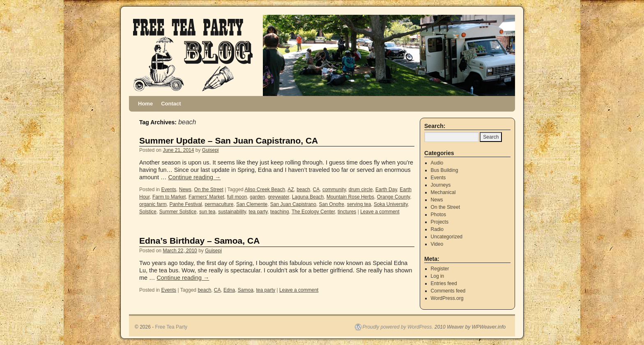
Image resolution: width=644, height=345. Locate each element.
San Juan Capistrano (293, 204)
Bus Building (445, 170)
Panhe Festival (185, 204)
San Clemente (252, 204)
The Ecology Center (313, 212)
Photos (438, 215)
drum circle (361, 190)
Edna (229, 290)
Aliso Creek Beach (265, 190)
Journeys (441, 185)
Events (169, 190)
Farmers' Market (206, 197)
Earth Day (386, 190)
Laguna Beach (308, 197)
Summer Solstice (178, 212)
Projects (440, 222)
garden (257, 197)
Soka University (391, 204)
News (185, 190)
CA (316, 190)
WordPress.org (447, 298)
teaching (279, 212)
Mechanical (443, 192)
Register (440, 269)
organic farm (153, 204)
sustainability (232, 212)
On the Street (208, 190)
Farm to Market (169, 197)
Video (437, 244)
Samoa (246, 290)
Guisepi (210, 150)
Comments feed (448, 291)
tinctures (347, 212)
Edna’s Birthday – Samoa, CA (199, 241)
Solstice (148, 212)
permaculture (219, 204)
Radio (437, 229)
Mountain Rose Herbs (350, 197)
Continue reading (194, 177)
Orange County (394, 197)
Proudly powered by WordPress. (398, 327)
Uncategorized (447, 237)
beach (303, 190)
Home (145, 104)
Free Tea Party (171, 327)
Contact (171, 104)
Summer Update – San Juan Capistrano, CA (229, 141)
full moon (237, 197)
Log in (438, 276)
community (334, 190)
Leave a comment (380, 212)
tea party (258, 212)
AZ (291, 190)
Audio (437, 163)
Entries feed (444, 283)
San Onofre (332, 204)
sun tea (207, 212)
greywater (278, 197)
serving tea (359, 204)
